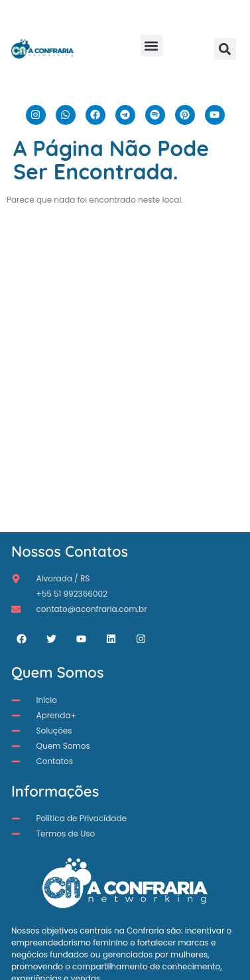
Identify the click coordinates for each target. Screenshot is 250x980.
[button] (152, 46)
